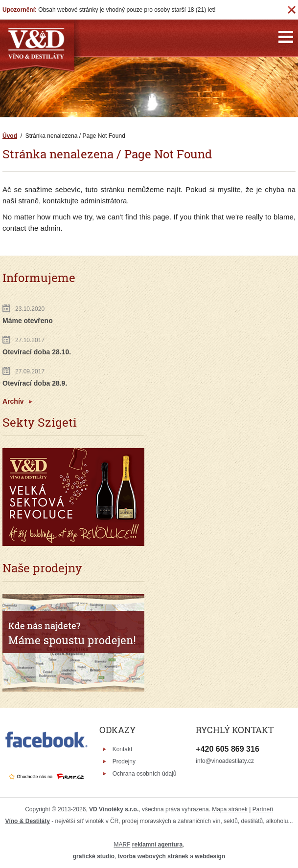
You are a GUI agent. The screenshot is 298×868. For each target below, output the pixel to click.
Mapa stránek (230, 809)
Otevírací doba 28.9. (35, 383)
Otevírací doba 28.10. (37, 352)
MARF (122, 845)
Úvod (10, 136)
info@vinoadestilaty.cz (225, 761)
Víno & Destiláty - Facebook (271, 756)
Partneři (263, 809)
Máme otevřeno (28, 321)
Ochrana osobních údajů (145, 774)
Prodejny (124, 761)
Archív (13, 401)
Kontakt (123, 749)
